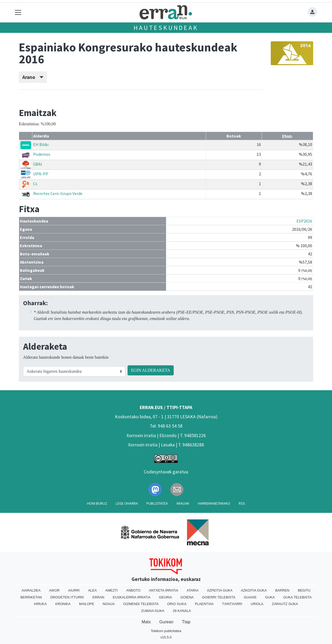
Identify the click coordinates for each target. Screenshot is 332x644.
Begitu (304, 590)
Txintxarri (232, 604)
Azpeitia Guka (220, 590)
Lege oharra (127, 503)
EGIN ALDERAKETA (151, 370)
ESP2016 (304, 221)
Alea (92, 590)
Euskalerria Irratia (132, 597)
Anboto (133, 590)
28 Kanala (182, 611)
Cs (35, 184)
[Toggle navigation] (18, 12)
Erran (98, 597)
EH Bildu (41, 144)
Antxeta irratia (164, 590)
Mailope (87, 604)
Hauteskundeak (166, 28)
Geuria (165, 597)
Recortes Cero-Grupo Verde (58, 193)
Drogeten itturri (67, 597)
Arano (33, 77)
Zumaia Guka (153, 611)
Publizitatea (157, 503)
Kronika (63, 604)
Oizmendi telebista (141, 604)
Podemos (42, 154)
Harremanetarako (214, 503)
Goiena (187, 597)
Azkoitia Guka (254, 590)
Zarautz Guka (285, 604)
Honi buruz (97, 503)
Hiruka (40, 604)
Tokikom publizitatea (166, 631)
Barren (282, 590)
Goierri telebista (219, 597)
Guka (270, 597)
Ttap (186, 622)
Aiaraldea (31, 590)
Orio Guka (177, 604)
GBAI (38, 164)
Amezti (112, 590)
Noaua (109, 604)
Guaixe (250, 597)
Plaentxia (204, 604)
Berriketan (31, 597)
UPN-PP (41, 174)
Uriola (257, 604)
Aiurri (74, 590)
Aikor (54, 590)
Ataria (193, 590)
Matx (146, 622)
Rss (242, 503)
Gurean (166, 622)
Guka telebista (297, 597)
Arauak (183, 503)
